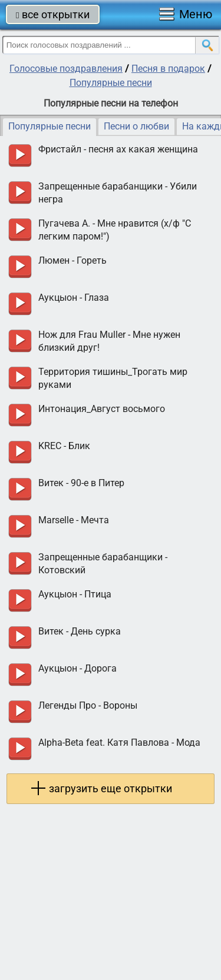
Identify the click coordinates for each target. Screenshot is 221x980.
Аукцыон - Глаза (74, 298)
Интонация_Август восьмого (102, 409)
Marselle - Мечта (74, 520)
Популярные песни (111, 83)
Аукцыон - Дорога (77, 668)
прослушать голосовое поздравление (20, 156)
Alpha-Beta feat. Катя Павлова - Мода (119, 743)
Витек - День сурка (80, 631)
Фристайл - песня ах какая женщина (118, 149)
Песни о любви (136, 126)
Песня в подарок (168, 69)
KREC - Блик (64, 446)
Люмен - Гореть (72, 260)
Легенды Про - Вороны (88, 705)
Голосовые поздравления (66, 69)
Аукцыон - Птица (75, 594)
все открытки (53, 14)
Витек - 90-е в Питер (81, 483)
